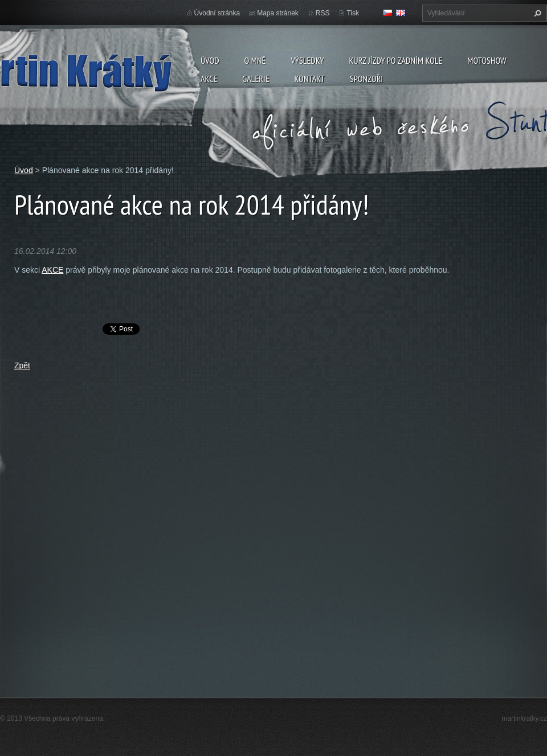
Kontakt (310, 79)
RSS (323, 13)
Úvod (210, 60)
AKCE (52, 270)
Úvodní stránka (217, 13)
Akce (209, 79)
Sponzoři (366, 79)
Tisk (353, 13)
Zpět (22, 365)
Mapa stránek (278, 13)
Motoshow (487, 60)
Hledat (536, 13)
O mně (255, 60)
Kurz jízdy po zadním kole (395, 60)
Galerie (256, 79)
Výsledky (307, 60)
